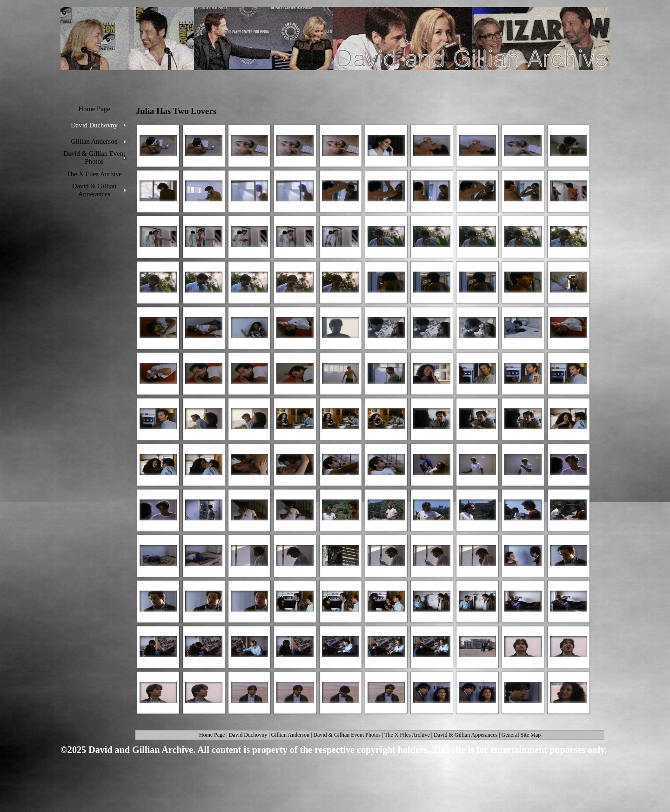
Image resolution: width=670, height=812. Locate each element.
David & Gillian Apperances (466, 735)
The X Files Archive (407, 735)
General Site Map (521, 735)
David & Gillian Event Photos (347, 735)
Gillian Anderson (290, 735)
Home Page (212, 735)
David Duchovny (248, 735)
